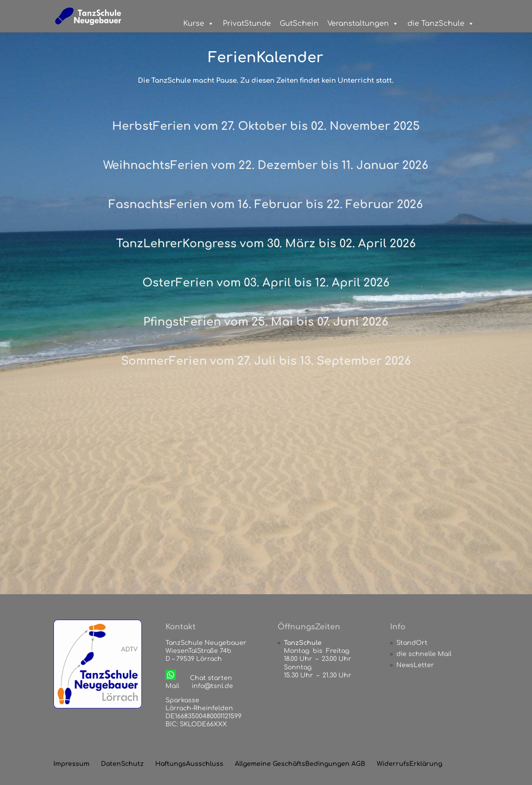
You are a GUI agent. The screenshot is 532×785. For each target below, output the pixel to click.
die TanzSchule (441, 24)
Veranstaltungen (363, 24)
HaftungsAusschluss (189, 764)
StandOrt (412, 643)
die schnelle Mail (424, 654)
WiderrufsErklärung (409, 764)
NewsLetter (415, 665)
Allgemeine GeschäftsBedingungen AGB (300, 764)
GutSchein (299, 24)
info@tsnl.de (212, 686)
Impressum (71, 764)
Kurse (199, 24)
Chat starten (211, 678)
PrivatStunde (247, 24)
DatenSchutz (122, 764)
